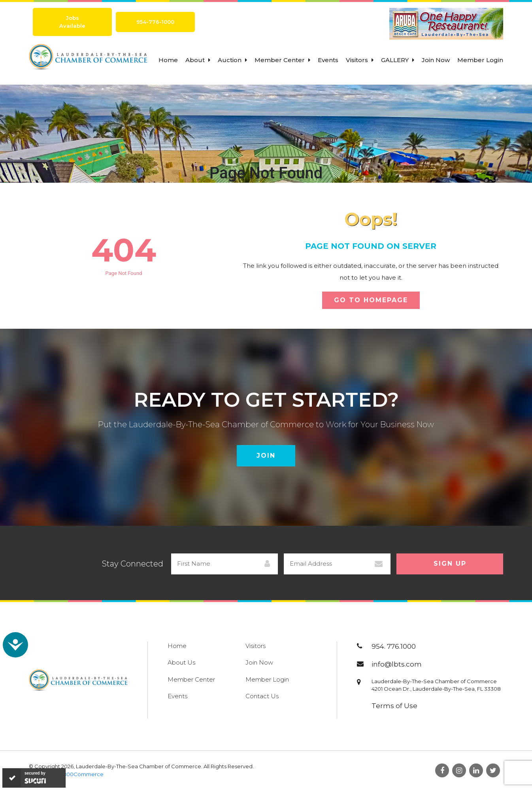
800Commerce (83, 774)
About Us (181, 662)
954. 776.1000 (394, 646)
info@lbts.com (397, 664)
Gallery (398, 60)
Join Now (436, 60)
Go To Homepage (371, 300)
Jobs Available (72, 22)
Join (266, 456)
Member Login (480, 60)
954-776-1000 (155, 22)
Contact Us (262, 696)
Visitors (360, 60)
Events (328, 60)
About (198, 60)
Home (168, 60)
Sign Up (450, 564)
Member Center (282, 60)
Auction (232, 60)
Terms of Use (394, 706)
